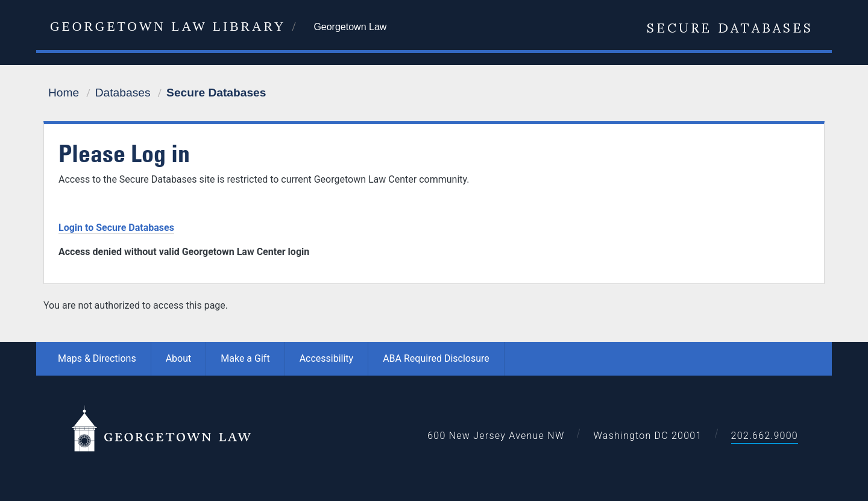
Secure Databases (730, 27)
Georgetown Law (350, 27)
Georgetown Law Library (168, 27)
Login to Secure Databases (116, 228)
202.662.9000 (765, 436)
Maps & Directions (97, 358)
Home (64, 93)
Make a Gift (245, 358)
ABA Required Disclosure (436, 358)
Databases (123, 93)
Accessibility (327, 358)
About (179, 358)
